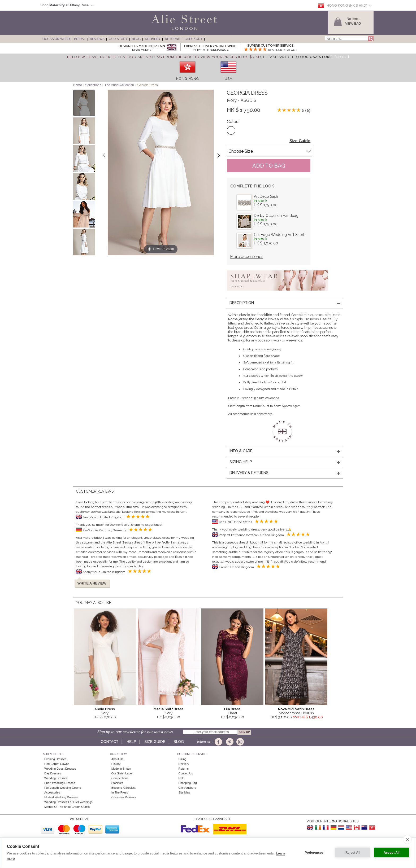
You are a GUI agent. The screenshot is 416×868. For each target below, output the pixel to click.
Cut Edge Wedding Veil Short (279, 235)
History (116, 764)
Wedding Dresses (56, 778)
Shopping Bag (188, 783)
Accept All (392, 853)
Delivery (153, 39)
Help (131, 742)
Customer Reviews (124, 797)
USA (228, 79)
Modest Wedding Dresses (61, 797)
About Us (117, 759)
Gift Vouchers (187, 788)
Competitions (120, 778)
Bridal (80, 39)
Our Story (118, 39)
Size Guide (300, 141)
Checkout (193, 39)
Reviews (97, 39)
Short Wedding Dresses (60, 783)
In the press (120, 792)
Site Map (184, 792)
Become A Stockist (124, 788)
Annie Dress (105, 709)
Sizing (183, 759)
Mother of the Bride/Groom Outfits (67, 807)
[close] (407, 839)
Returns (172, 39)
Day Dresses (53, 773)
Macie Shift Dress (169, 709)
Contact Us (186, 773)
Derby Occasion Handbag (276, 216)
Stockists (117, 783)
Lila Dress (232, 709)
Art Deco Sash (266, 196)
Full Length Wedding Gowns (63, 788)
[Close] (342, 57)
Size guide (155, 742)
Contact (110, 742)
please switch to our (297, 57)
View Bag (353, 24)
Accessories (52, 792)
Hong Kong (188, 79)
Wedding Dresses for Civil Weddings (68, 802)
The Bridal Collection (119, 85)
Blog (136, 39)
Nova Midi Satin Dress (296, 709)
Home (78, 85)
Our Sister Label (122, 773)
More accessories (247, 257)
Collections (94, 85)
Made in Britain (121, 769)
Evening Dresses (55, 759)
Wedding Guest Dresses (60, 769)
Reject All (353, 853)
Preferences (314, 853)
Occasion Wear (56, 39)
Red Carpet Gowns (57, 764)
